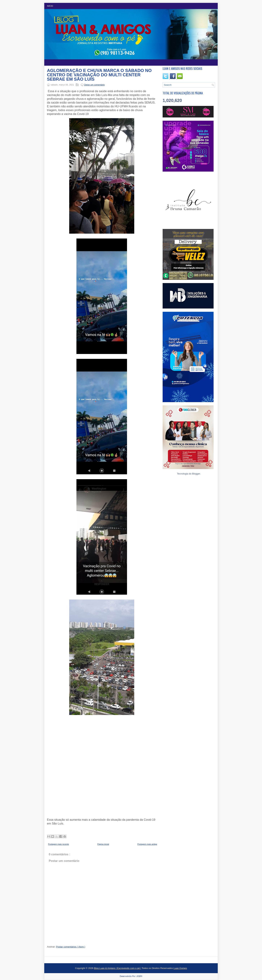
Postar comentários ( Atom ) (71, 947)
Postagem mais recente (59, 844)
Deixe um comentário (94, 85)
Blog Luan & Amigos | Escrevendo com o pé (117, 968)
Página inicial (103, 844)
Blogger (196, 474)
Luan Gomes (180, 968)
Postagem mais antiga (147, 844)
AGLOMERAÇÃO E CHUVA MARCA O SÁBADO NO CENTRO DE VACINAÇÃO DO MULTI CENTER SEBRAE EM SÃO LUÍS (99, 75)
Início (50, 6)
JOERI (139, 976)
